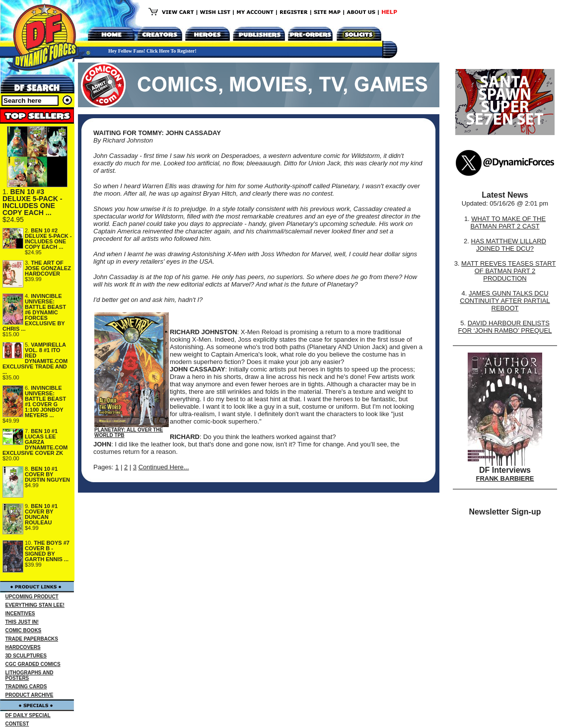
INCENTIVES (20, 614)
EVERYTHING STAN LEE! (35, 605)
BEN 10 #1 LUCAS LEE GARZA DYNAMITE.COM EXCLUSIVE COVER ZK (35, 442)
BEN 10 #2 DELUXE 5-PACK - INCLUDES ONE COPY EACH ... (48, 239)
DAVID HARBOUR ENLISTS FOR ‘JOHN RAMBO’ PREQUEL (505, 327)
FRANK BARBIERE (505, 478)
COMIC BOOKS (24, 630)
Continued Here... (164, 467)
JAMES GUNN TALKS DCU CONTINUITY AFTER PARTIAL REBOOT (505, 301)
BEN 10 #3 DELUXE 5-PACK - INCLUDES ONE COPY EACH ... (32, 202)
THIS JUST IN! (22, 622)
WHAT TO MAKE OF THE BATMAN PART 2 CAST (508, 222)
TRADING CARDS (26, 687)
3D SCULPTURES (26, 656)
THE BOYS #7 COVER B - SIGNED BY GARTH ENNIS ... (47, 551)
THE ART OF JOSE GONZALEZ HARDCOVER (48, 268)
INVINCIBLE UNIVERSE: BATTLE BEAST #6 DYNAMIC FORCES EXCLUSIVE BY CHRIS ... (34, 312)
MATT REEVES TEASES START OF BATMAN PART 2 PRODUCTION (508, 271)
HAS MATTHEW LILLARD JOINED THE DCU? (509, 245)
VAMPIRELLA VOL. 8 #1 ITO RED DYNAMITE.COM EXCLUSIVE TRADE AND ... (35, 358)
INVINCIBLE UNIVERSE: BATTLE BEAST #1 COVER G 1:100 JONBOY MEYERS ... (45, 401)
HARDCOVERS (23, 647)
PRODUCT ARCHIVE (30, 695)
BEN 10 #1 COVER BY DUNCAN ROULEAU (41, 514)
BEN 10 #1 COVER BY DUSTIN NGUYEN (47, 474)
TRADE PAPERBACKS (32, 639)
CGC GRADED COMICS (33, 664)
